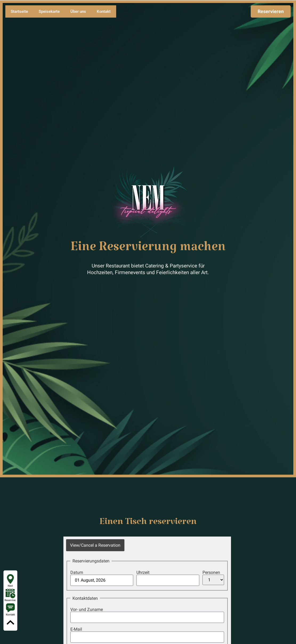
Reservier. (10, 595)
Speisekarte (49, 11)
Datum (77, 573)
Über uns (78, 11)
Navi (10, 581)
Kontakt (104, 11)
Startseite (19, 11)
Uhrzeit (143, 573)
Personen (211, 573)
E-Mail (76, 629)
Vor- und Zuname (87, 610)
